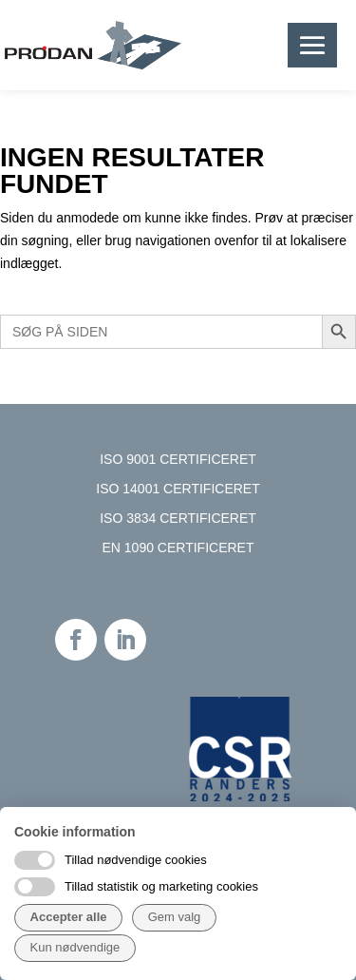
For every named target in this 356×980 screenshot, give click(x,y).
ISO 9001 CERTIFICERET (178, 459)
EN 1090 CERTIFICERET (178, 548)
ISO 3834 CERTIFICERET (178, 518)
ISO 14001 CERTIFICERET (178, 489)
